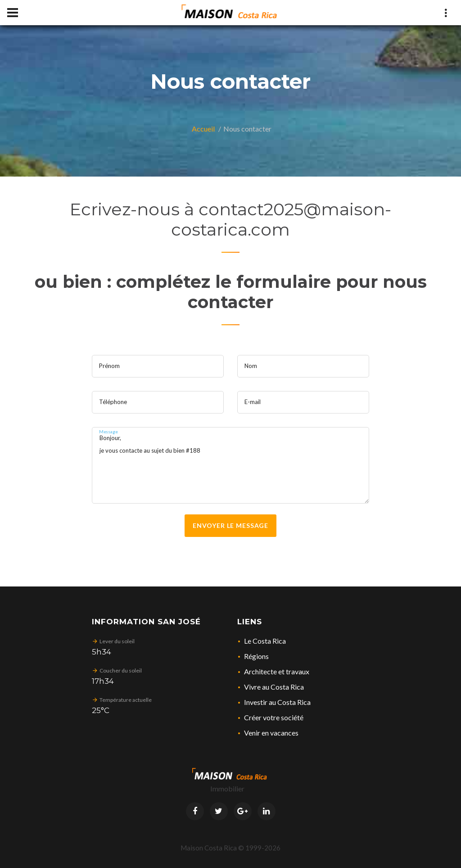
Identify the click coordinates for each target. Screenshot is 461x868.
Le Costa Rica (265, 641)
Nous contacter (247, 129)
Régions (256, 656)
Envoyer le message (230, 525)
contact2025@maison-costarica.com (281, 219)
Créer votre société (274, 717)
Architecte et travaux (277, 671)
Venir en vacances (271, 733)
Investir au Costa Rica (277, 702)
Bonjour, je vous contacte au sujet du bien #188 (231, 465)
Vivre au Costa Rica (274, 687)
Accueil (203, 129)
